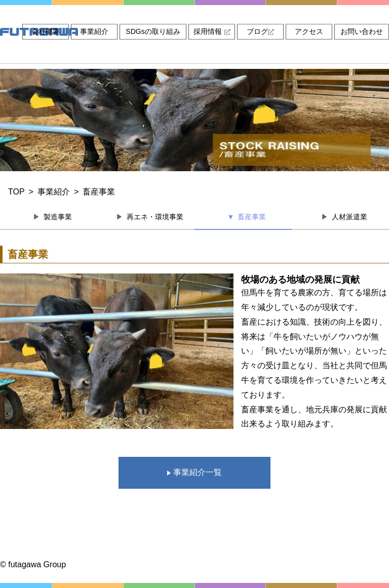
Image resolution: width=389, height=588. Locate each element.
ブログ (260, 31)
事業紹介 (94, 31)
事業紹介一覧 (194, 472)
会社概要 (46, 31)
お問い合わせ (362, 31)
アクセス (309, 31)
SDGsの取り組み (153, 31)
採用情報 (212, 31)
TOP (16, 192)
